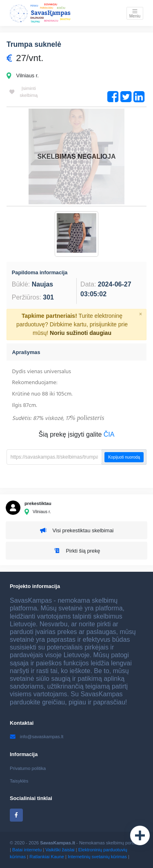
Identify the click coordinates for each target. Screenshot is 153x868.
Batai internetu (27, 850)
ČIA (109, 434)
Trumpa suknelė (34, 44)
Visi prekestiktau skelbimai (77, 530)
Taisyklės (19, 781)
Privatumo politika (28, 768)
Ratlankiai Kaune (47, 857)
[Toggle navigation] (135, 13)
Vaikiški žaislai (60, 850)
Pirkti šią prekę (77, 550)
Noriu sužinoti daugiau (81, 333)
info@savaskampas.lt (37, 737)
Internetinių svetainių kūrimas (97, 857)
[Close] (141, 314)
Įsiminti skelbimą (23, 92)
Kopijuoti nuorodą (124, 457)
